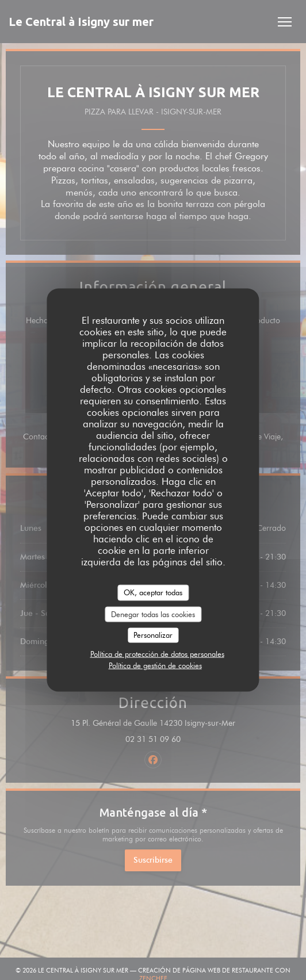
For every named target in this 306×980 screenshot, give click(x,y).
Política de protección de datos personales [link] (157, 653)
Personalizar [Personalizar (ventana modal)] (153, 635)
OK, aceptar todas (153, 592)
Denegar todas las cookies (153, 614)
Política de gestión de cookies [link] (155, 665)
